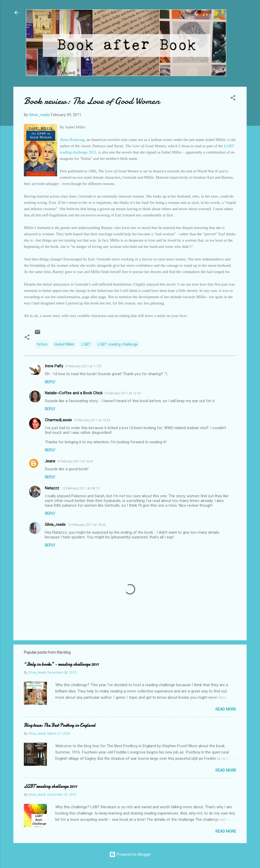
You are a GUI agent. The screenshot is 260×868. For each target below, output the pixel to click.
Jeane (50, 461)
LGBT (86, 344)
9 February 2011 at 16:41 (75, 461)
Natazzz (52, 488)
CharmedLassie (58, 420)
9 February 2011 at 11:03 (83, 366)
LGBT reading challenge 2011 (50, 786)
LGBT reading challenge (118, 344)
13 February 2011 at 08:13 (80, 488)
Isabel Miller (64, 344)
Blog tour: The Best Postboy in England (59, 725)
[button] (233, 99)
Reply (50, 382)
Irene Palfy (54, 366)
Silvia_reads (55, 525)
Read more (226, 709)
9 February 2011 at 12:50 (123, 393)
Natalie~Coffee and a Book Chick (74, 393)
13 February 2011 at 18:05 (87, 525)
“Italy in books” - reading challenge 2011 (61, 664)
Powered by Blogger (130, 854)
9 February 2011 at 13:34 (92, 420)
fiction (42, 344)
